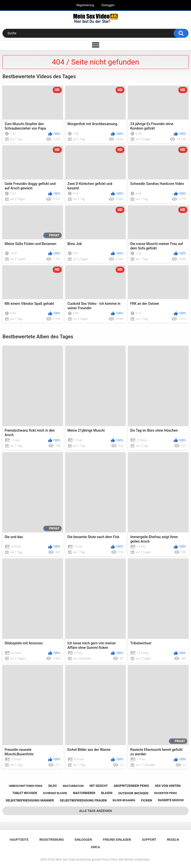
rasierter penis (166, 793)
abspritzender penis (131, 786)
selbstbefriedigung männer (30, 800)
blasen (107, 793)
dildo (53, 786)
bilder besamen (124, 800)
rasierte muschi (171, 800)
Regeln (173, 840)
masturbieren (84, 793)
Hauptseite (19, 840)
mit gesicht (99, 786)
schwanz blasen (55, 793)
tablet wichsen (25, 793)
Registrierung (85, 5)
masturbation (73, 786)
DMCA (96, 847)
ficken (146, 800)
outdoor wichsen (133, 793)
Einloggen (108, 5)
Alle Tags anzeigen (96, 811)
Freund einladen (117, 840)
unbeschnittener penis (25, 786)
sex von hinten (168, 786)
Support (149, 840)
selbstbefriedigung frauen (83, 800)
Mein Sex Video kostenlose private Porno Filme (87, 860)
